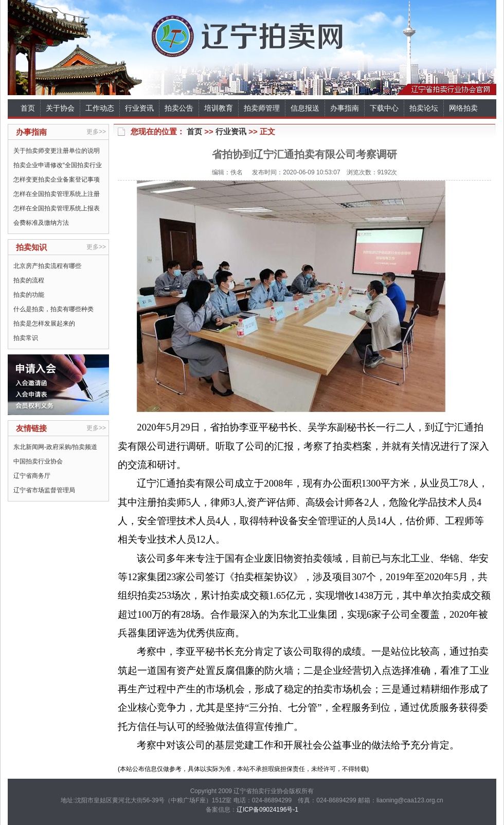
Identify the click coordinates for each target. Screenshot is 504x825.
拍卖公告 (179, 108)
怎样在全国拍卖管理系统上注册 (57, 194)
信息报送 (305, 108)
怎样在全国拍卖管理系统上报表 (57, 208)
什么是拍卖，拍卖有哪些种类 (53, 309)
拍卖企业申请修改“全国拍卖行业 (58, 165)
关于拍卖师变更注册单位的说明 (57, 151)
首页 (28, 108)
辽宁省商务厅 (32, 476)
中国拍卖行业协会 (38, 461)
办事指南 (345, 108)
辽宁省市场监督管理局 (44, 490)
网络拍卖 (463, 108)
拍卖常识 (26, 338)
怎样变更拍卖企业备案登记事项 (57, 180)
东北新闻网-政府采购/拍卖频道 (55, 447)
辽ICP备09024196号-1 (267, 810)
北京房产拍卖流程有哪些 (47, 266)
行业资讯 (139, 108)
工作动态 (100, 108)
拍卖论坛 (424, 108)
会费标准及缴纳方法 (41, 223)
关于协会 (60, 108)
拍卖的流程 (29, 280)
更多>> (96, 132)
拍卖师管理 (262, 108)
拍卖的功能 (29, 295)
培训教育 (219, 108)
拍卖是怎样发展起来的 (44, 324)
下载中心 (384, 108)
